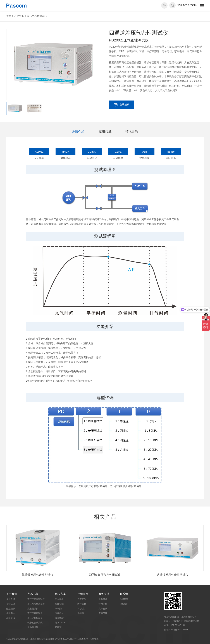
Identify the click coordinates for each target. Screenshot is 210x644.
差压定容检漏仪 (35, 618)
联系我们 (125, 594)
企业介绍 (11, 599)
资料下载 (103, 613)
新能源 (58, 627)
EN (164, 5)
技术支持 (103, 604)
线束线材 (59, 618)
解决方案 (60, 594)
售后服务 (103, 599)
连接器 (81, 613)
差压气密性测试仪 (37, 16)
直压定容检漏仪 (35, 613)
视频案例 (83, 594)
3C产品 (81, 609)
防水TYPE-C (61, 623)
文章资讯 (103, 609)
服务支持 (104, 594)
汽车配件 (59, 609)
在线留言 (124, 599)
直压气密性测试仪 (36, 599)
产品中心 (19, 16)
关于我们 (12, 594)
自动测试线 (33, 627)
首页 (9, 16)
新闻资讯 (11, 618)
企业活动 (11, 604)
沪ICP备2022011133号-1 (67, 639)
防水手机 (59, 599)
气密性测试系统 (35, 623)
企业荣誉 (11, 609)
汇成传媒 (94, 639)
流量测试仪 (33, 609)
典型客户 (11, 613)
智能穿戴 (59, 604)
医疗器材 (59, 613)
